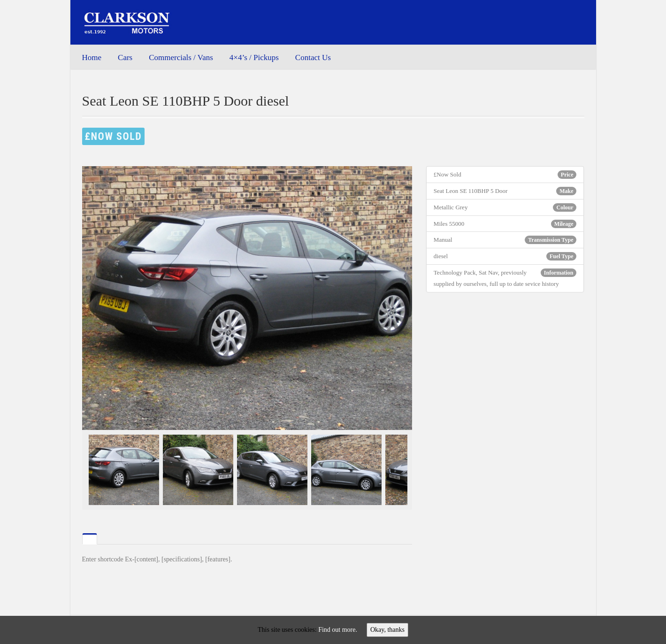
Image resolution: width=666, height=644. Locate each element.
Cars (125, 57)
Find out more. (338, 630)
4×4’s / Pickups (254, 57)
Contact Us (313, 57)
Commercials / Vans (181, 57)
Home (92, 57)
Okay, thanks (387, 630)
